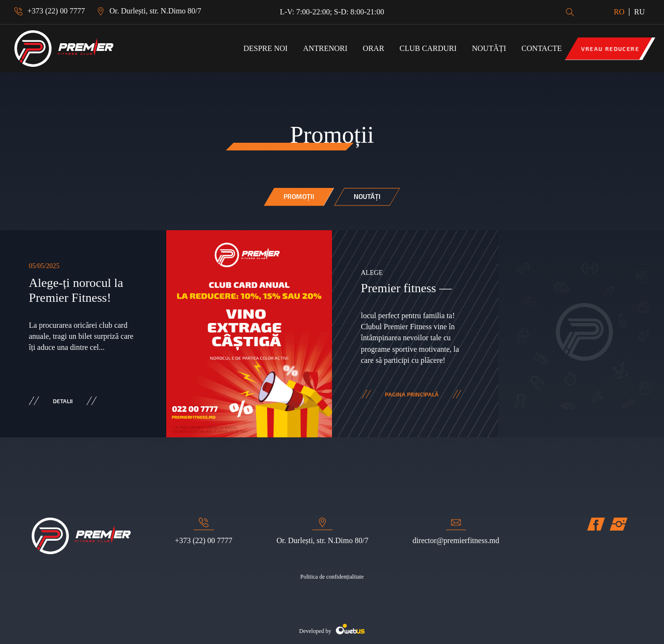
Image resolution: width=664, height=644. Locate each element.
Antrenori (325, 49)
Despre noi (266, 49)
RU (639, 12)
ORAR (373, 49)
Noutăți (489, 49)
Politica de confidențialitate (332, 577)
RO (619, 12)
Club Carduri (428, 49)
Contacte (541, 49)
